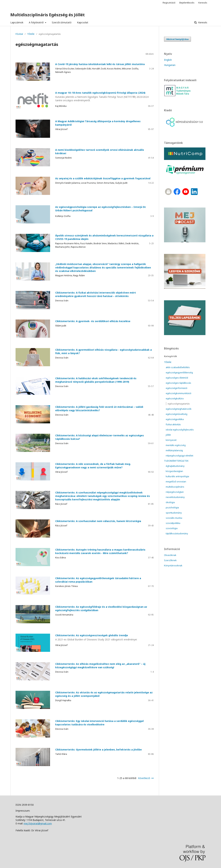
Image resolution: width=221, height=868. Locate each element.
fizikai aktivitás (173, 424)
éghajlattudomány (175, 466)
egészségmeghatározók (179, 409)
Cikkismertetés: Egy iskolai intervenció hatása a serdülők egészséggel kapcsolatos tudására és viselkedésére (99, 723)
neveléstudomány (175, 497)
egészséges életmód (177, 378)
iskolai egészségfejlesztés (180, 430)
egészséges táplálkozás (178, 383)
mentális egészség (176, 445)
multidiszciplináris (175, 487)
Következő (144, 778)
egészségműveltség (177, 414)
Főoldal (19, 34)
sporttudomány (174, 513)
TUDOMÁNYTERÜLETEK (176, 461)
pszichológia (172, 507)
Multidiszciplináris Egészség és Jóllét (48, 15)
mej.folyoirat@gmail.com (38, 823)
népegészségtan (175, 492)
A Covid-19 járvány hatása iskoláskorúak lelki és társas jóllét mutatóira (100, 64)
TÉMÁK (31, 34)
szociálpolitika (173, 523)
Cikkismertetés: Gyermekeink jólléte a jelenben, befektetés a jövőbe (99, 750)
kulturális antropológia (177, 476)
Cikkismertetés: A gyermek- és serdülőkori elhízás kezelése (93, 321)
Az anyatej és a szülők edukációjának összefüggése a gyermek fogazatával (103, 178)
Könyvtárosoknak (173, 565)
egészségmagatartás (179, 404)
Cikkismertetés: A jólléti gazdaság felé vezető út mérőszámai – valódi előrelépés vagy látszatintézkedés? (99, 409)
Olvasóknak (170, 555)
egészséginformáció (177, 388)
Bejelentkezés (187, 3)
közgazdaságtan (174, 471)
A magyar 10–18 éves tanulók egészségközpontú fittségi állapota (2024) (85, 97)
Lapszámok (17, 22)
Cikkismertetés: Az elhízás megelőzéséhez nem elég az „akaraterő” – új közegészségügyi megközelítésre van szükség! (100, 666)
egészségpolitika (175, 419)
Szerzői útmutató (62, 22)
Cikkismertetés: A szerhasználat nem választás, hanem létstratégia (98, 521)
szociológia (172, 528)
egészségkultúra (175, 398)
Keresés (202, 22)
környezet (171, 440)
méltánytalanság (174, 450)
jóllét (168, 435)
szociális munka (174, 518)
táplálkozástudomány (177, 533)
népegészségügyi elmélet (179, 456)
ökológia (170, 502)
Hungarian (170, 65)
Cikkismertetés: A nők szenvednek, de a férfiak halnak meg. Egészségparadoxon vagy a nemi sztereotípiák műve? (93, 466)
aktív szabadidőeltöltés (178, 367)
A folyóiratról (37, 22)
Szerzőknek (170, 560)
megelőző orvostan (176, 482)
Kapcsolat (83, 22)
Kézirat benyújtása (177, 39)
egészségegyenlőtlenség (179, 372)
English (168, 60)
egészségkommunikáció (179, 393)
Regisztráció (169, 3)
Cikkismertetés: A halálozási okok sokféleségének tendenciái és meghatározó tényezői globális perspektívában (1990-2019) (96, 380)
